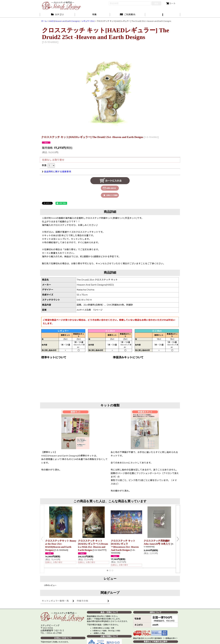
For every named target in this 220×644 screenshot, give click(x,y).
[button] (163, 15)
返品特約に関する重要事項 (56, 172)
